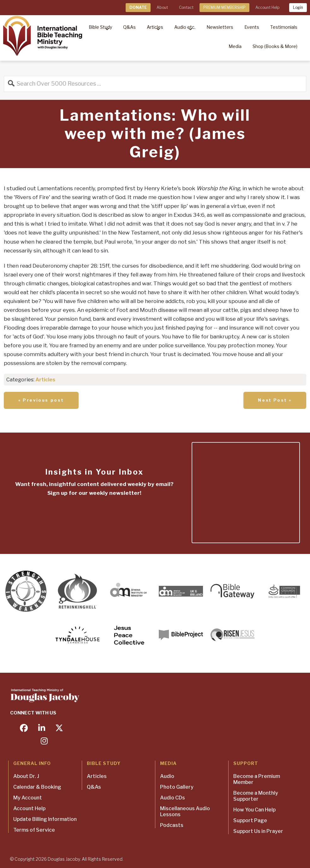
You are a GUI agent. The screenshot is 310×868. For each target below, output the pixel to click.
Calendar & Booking (37, 787)
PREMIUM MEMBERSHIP (224, 7)
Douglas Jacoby (64, 859)
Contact (186, 7)
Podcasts (172, 825)
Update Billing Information (45, 819)
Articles (45, 380)
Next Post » (275, 400)
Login (298, 7)
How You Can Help (254, 810)
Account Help (267, 7)
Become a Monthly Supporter (256, 796)
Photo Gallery (177, 787)
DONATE (138, 7)
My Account (28, 798)
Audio (167, 776)
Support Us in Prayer (258, 831)
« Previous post (41, 400)
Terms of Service (34, 830)
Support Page (250, 820)
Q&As (94, 787)
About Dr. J (26, 776)
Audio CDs (173, 798)
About (162, 7)
